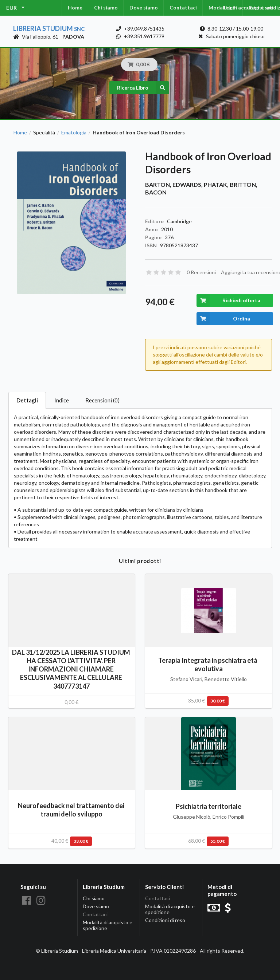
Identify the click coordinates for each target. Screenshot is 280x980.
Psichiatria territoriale (209, 806)
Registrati (261, 7)
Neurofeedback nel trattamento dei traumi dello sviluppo (72, 810)
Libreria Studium (49, 28)
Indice (62, 400)
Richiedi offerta (228, 300)
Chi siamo (106, 7)
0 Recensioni (201, 272)
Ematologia (74, 133)
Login (230, 7)
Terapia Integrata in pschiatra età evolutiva (208, 664)
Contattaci (183, 7)
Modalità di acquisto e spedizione (108, 925)
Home (75, 7)
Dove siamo (144, 7)
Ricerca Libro (143, 88)
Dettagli (27, 400)
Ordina (223, 319)
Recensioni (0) (102, 400)
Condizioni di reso (165, 920)
